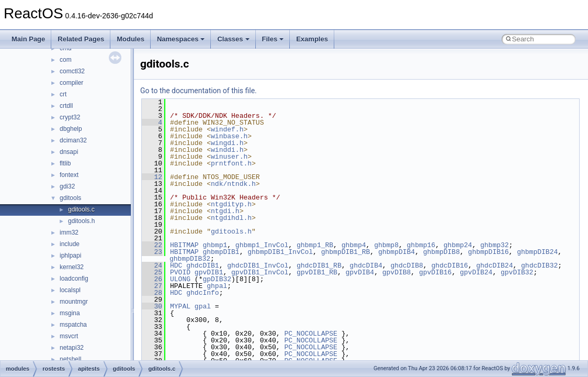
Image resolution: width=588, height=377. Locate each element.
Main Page (28, 39)
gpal (203, 306)
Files (273, 39)
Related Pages (81, 39)
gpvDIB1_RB (317, 272)
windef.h (227, 129)
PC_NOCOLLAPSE (310, 334)
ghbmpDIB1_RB (346, 252)
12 (152, 177)
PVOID (180, 272)
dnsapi (69, 152)
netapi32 (72, 348)
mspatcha (73, 325)
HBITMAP (184, 245)
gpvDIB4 (360, 272)
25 (152, 272)
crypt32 (70, 117)
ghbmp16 (421, 245)
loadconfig (74, 279)
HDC (176, 265)
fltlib (65, 163)
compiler (71, 83)
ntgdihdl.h (231, 218)
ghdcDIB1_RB (319, 265)
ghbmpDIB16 (489, 252)
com (66, 60)
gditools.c (81, 209)
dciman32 (73, 140)
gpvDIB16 (435, 272)
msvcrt (69, 336)
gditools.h (81, 221)
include (70, 244)
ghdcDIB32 (539, 265)
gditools (70, 198)
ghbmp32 (495, 245)
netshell (70, 359)
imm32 (69, 232)
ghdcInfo (202, 293)
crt (63, 94)
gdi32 (67, 186)
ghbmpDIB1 (221, 252)
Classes (233, 39)
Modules (131, 39)
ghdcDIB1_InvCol (258, 265)
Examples (312, 39)
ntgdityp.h (231, 204)
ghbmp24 (458, 245)
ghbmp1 (215, 245)
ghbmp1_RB (315, 245)
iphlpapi (70, 256)
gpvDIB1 (209, 272)
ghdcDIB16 (449, 265)
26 (152, 279)
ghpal (217, 286)
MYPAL (180, 306)
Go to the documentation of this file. (199, 91)
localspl (70, 290)
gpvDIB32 (517, 272)
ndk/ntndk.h (233, 184)
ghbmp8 (386, 245)
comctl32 (72, 71)
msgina (70, 313)
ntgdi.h (225, 211)
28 (152, 293)
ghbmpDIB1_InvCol (280, 252)
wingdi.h (227, 143)
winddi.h (227, 150)
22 (152, 245)
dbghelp (71, 129)
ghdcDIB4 (366, 265)
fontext (69, 175)
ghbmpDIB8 (442, 252)
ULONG (180, 279)
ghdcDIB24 (494, 265)
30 (152, 306)
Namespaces (181, 39)
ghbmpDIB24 (537, 252)
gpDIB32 (217, 279)
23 (152, 252)
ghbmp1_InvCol (262, 245)
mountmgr (74, 302)
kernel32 (72, 267)
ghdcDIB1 (202, 265)
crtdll (66, 106)
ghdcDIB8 (406, 265)
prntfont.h (231, 163)
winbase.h (229, 136)
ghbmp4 (354, 245)
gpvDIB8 (397, 272)
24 (152, 265)
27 (152, 286)
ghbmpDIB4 (397, 252)
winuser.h (229, 157)
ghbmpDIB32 (190, 259)
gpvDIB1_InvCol (260, 272)
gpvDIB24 (476, 272)
